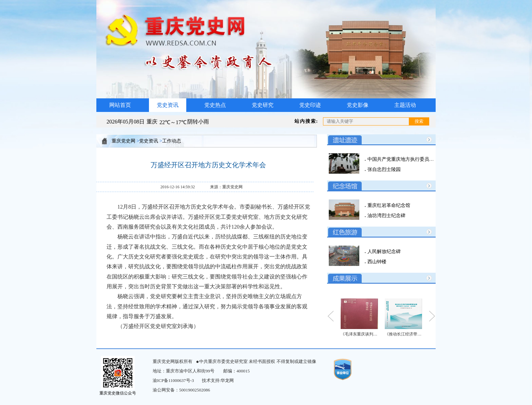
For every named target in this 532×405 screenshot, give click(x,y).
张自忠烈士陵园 (383, 169)
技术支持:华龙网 (218, 380)
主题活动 (405, 105)
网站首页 (120, 105)
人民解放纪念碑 (383, 252)
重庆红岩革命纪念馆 (388, 205)
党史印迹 (310, 105)
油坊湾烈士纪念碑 (386, 216)
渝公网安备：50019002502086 (181, 390)
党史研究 (263, 105)
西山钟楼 (376, 262)
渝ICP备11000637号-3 (173, 380)
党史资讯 (168, 105)
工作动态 (172, 141)
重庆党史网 (123, 141)
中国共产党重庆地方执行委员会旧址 (405, 159)
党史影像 (358, 105)
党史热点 (215, 105)
